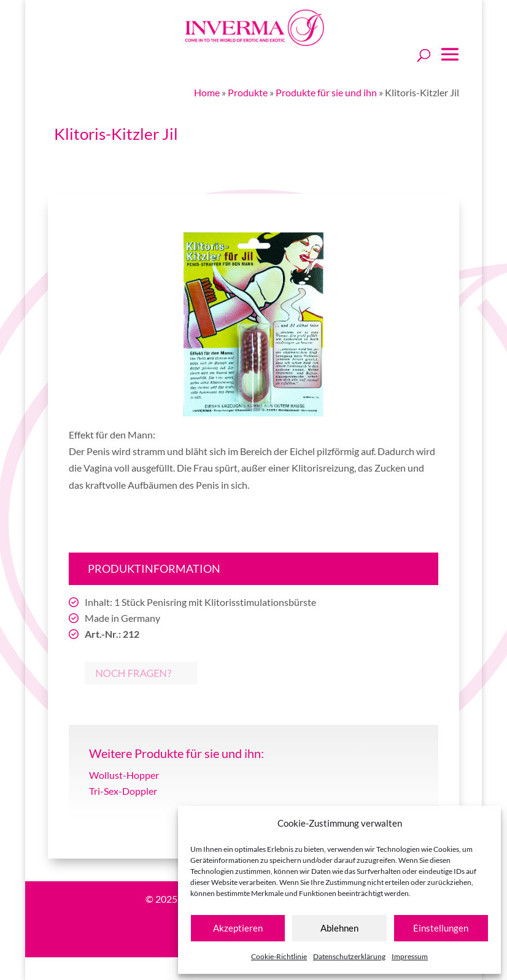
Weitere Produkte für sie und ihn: (176, 753)
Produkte (248, 92)
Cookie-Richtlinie (279, 956)
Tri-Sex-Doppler (123, 791)
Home (207, 92)
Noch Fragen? (121, 673)
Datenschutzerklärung (349, 956)
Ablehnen (339, 928)
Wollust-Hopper (124, 775)
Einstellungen (441, 928)
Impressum (410, 956)
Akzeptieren (238, 928)
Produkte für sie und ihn (326, 92)
